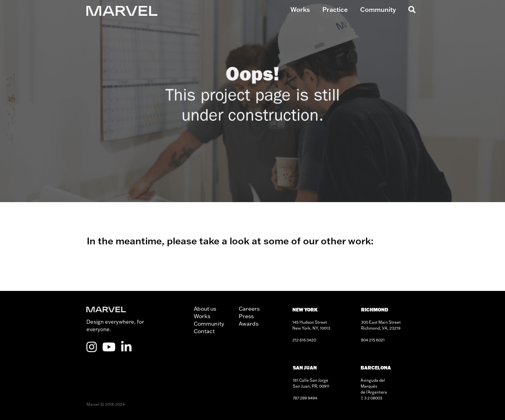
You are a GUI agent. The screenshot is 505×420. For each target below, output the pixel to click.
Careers (249, 309)
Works (300, 9)
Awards (249, 324)
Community (378, 9)
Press (246, 316)
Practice (335, 9)
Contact (204, 331)
